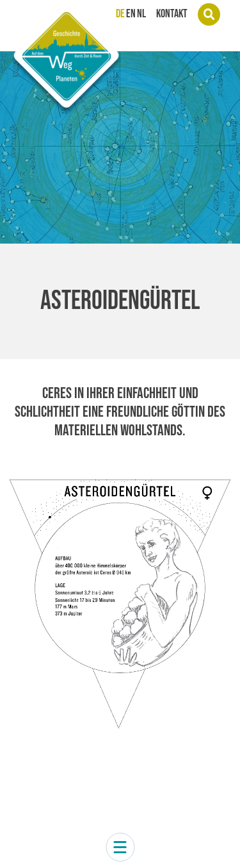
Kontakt (172, 14)
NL (141, 14)
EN (131, 14)
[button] (120, 847)
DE (120, 14)
